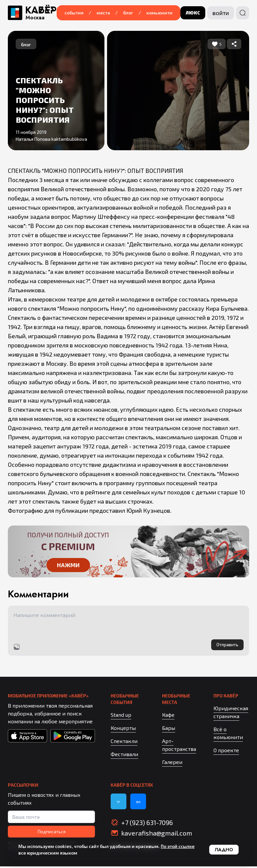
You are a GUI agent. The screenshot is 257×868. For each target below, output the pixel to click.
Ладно (224, 850)
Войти (221, 13)
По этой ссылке (178, 846)
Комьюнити (159, 13)
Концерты (123, 729)
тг (119, 803)
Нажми (68, 566)
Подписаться (52, 833)
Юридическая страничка (231, 714)
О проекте (226, 752)
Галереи (172, 764)
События (74, 13)
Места (103, 13)
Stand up (121, 716)
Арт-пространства (179, 746)
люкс (193, 13)
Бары (169, 729)
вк (138, 803)
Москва (35, 18)
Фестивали (124, 756)
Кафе (168, 716)
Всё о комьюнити (228, 735)
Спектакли (124, 743)
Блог (128, 13)
